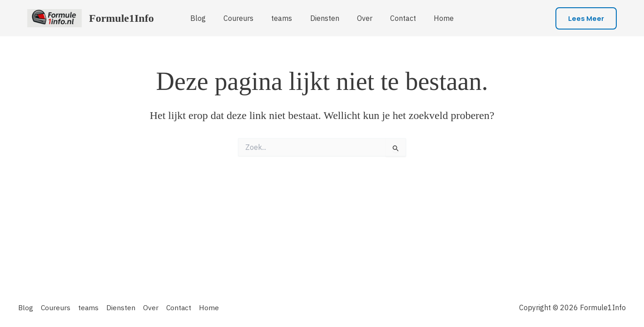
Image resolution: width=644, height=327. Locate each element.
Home (434, 18)
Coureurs (245, 18)
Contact (397, 18)
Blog (208, 18)
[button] (586, 18)
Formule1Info (121, 18)
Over (362, 18)
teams (285, 18)
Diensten (325, 18)
